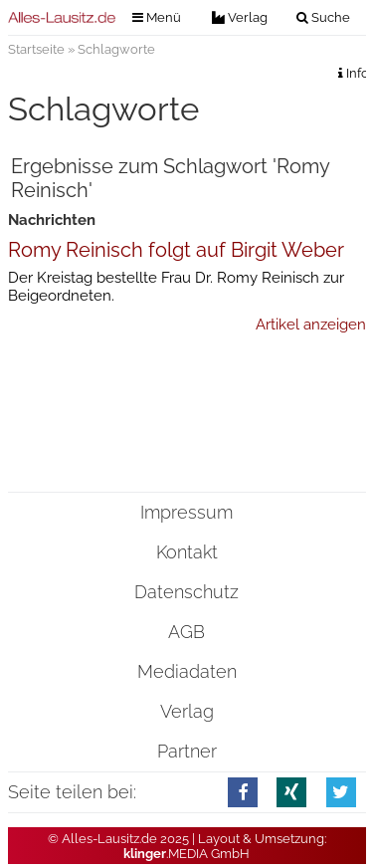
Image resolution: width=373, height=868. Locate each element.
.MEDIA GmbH (186, 854)
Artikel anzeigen (311, 325)
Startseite (36, 49)
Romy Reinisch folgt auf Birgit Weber (176, 250)
